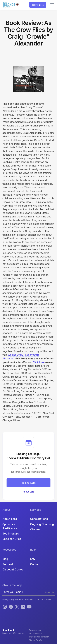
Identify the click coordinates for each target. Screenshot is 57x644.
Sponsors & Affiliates (10, 526)
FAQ (33, 559)
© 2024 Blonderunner (39, 637)
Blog (5, 559)
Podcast (8, 564)
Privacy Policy (35, 633)
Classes (35, 529)
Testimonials (11, 534)
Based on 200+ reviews (13, 633)
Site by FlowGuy (36, 640)
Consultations (39, 519)
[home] (12, 5)
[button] (52, 5)
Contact (35, 564)
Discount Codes (13, 569)
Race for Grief (12, 539)
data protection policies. (40, 599)
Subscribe (50, 592)
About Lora (10, 519)
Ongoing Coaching (42, 524)
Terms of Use (35, 630)
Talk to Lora (38, 5)
